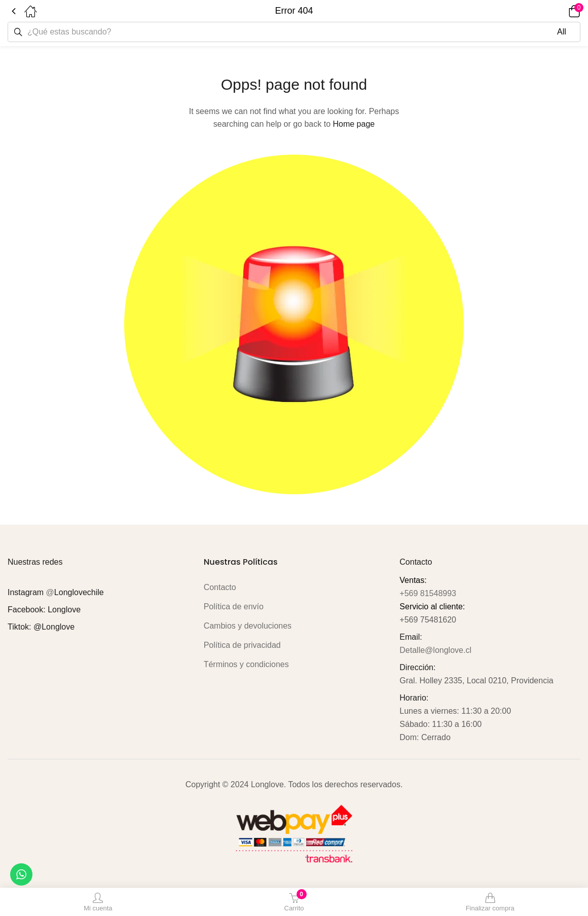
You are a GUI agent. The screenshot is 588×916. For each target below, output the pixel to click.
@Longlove (54, 627)
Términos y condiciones (246, 664)
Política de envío (234, 607)
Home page (354, 124)
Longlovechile (79, 592)
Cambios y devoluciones (248, 626)
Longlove (64, 610)
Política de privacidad (242, 645)
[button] (560, 11)
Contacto (220, 587)
